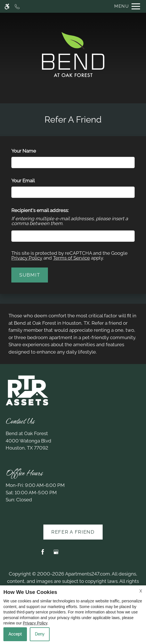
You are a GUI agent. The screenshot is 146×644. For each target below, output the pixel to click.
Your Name (33, 151)
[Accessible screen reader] (7, 6)
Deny (40, 634)
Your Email (33, 181)
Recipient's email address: (40, 210)
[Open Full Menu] (126, 6)
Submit (30, 275)
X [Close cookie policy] (141, 591)
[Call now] (17, 6)
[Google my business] (56, 554)
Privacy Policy (27, 258)
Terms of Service (71, 258)
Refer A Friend (73, 532)
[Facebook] (43, 554)
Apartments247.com (88, 574)
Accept (15, 634)
